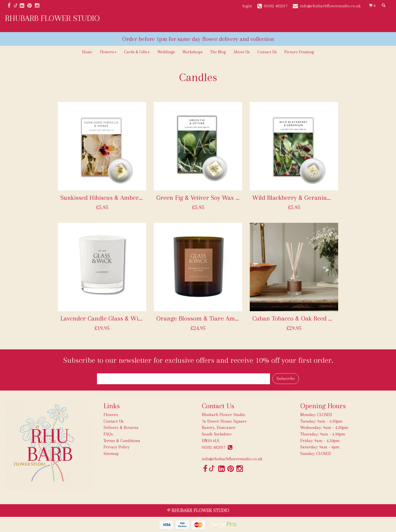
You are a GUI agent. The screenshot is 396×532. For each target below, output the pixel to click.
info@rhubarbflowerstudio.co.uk (232, 459)
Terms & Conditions (122, 441)
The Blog (218, 52)
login (247, 6)
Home (87, 52)
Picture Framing (299, 52)
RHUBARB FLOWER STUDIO (52, 18)
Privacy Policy (117, 447)
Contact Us (267, 52)
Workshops (192, 52)
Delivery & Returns (121, 427)
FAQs (108, 434)
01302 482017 (217, 447)
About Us (242, 52)
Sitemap (111, 453)
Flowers (108, 52)
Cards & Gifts (137, 52)
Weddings (166, 52)
